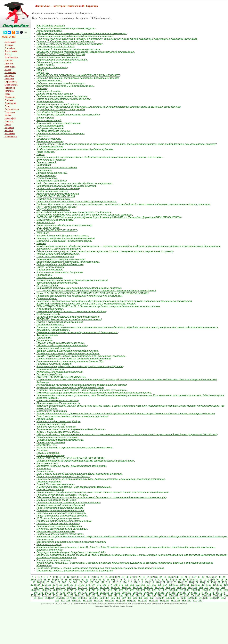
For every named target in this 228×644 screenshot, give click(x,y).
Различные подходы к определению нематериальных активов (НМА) (75, 448)
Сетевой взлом (45, 471)
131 (218, 582)
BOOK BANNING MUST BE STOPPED (57, 230)
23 (114, 577)
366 (167, 601)
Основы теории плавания (51, 442)
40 (186, 577)
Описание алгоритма (48, 139)
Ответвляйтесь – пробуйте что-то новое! (61, 259)
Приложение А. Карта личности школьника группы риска (68, 49)
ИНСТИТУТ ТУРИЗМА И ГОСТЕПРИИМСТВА (61, 377)
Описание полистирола (50, 278)
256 (124, 593)
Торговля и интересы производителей (58, 57)
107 (86, 582)
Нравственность (46, 175)
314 (52, 598)
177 (80, 588)
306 (204, 595)
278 (49, 595)
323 (102, 598)
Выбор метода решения (50, 128)
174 (63, 588)
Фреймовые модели (47, 335)
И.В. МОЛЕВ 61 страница (51, 26)
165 (209, 585)
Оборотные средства (49, 482)
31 (148, 577)
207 (49, 590)
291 (121, 595)
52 (41, 580)
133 (33, 585)
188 (140, 588)
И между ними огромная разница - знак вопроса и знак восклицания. (74, 487)
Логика (8, 70)
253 (107, 593)
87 (188, 580)
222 (132, 590)
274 (223, 593)
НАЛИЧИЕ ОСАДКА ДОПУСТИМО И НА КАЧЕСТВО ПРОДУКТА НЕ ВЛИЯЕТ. (78, 75)
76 (142, 580)
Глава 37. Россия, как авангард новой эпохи (60, 343)
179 (91, 588)
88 (193, 580)
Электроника (11, 137)
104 (69, 582)
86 (184, 580)
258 (135, 593)
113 (119, 582)
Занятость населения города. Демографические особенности (71, 466)
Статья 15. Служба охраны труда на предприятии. (65, 41)
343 (212, 598)
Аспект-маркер (45, 419)
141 (77, 585)
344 (217, 598)
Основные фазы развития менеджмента (59, 526)
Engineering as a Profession (51, 160)
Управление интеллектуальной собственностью (64, 521)
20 (102, 577)
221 (127, 590)
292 (127, 595)
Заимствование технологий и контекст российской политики (71, 542)
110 (103, 582)
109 (97, 582)
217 (104, 590)
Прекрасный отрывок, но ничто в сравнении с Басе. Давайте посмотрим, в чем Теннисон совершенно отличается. (101, 479)
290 (116, 595)
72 (125, 580)
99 (43, 582)
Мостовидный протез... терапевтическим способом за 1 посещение (75, 571)
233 (193, 590)
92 (209, 580)
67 (104, 580)
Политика (9, 91)
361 (140, 601)
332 (152, 598)
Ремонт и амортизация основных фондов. (60, 322)
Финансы (9, 121)
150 (127, 585)
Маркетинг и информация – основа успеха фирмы (64, 241)
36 (169, 577)
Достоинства (44, 340)
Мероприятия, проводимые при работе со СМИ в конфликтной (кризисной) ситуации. (84, 215)
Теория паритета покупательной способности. (63, 476)
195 (179, 588)
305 (198, 595)
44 (203, 577)
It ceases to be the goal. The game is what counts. (62, 236)
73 (129, 580)
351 (85, 601)
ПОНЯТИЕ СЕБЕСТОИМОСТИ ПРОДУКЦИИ (61, 54)
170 (41, 588)
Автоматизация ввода (49, 31)
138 (60, 585)
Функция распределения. (50, 102)
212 (77, 590)
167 (220, 585)
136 (49, 585)
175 (69, 588)
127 (196, 582)
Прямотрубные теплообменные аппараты (60, 134)
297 (154, 595)
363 (151, 601)
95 (222, 580)
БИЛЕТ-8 (41, 70)
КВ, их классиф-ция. (47, 285)
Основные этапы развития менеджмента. (60, 440)
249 (85, 593)
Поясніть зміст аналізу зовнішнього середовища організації (70, 44)
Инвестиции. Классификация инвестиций (60, 372)
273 (217, 593)
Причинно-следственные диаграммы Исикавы (62, 495)
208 (55, 590)
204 (33, 590)
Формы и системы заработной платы (58, 432)
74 (133, 580)
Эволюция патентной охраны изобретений (61, 505)
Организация (44, 165)
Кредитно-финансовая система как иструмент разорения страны (74, 359)
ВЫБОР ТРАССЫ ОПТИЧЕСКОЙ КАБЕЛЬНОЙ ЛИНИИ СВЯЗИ (70, 458)
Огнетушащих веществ (50, 126)
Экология (9, 131)
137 (55, 585)
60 (74, 580)
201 (212, 588)
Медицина (9, 76)
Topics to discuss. (46, 152)
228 (165, 590)
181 (102, 588)
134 (38, 585)
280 (60, 595)
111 (108, 582)
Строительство (12, 109)
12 (68, 577)
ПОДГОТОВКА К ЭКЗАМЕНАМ (53, 209)
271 (206, 593)
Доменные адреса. (47, 298)
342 (206, 598)
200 (206, 588)
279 (55, 595)
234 (198, 590)
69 (112, 580)
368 (178, 601)
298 (160, 595)
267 (184, 593)
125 (185, 582)
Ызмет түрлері (45, 118)
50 (32, 580)
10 (60, 577)
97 (34, 582)
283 (77, 595)
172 (52, 588)
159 (176, 585)
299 (165, 595)
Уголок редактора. (47, 178)
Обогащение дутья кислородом (54, 62)
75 (138, 580)
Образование (11, 82)
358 (123, 601)
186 (129, 588)
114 (125, 582)
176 (74, 588)
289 (110, 595)
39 (182, 577)
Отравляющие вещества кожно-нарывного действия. (66, 186)
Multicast (41, 243)
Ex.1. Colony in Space (48, 228)
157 (165, 585)
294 (138, 595)
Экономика (10, 134)
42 (195, 577)
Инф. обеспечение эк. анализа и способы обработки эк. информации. (75, 183)
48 (220, 577)
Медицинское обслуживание (52, 68)
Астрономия (10, 42)
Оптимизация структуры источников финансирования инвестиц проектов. (79, 288)
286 (93, 595)
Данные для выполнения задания (55, 94)
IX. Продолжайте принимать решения (58, 518)
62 (83, 580)
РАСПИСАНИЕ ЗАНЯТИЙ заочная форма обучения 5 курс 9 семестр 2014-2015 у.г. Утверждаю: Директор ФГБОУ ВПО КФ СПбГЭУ (109, 217)
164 (204, 585)
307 (209, 595)
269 (196, 593)
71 (121, 580)
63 (87, 580)
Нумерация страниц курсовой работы (58, 104)
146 (104, 585)
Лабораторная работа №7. (52, 173)
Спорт (7, 106)
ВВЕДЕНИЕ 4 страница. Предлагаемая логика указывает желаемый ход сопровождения (85, 52)
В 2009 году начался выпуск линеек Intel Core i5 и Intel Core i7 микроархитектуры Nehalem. (87, 304)
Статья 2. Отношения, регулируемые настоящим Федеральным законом (78, 78)
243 (52, 593)
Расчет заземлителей (49, 120)
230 (176, 590)
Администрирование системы (53, 560)
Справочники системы (49, 81)
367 (173, 601)
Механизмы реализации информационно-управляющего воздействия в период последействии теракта (94, 393)
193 (168, 588)
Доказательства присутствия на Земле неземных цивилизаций (72, 280)
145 (99, 585)
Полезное (42, 88)
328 (129, 598)
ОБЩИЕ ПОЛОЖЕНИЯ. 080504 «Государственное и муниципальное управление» (81, 356)
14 (76, 577)
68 (108, 580)
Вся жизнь (42, 450)
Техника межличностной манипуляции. (58, 254)
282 (71, 595)
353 (96, 601)
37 (173, 577)
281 (66, 595)
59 (70, 580)
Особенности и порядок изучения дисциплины (62, 96)
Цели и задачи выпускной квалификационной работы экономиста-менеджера (79, 474)
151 (132, 585)
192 (162, 588)
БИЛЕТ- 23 (42, 73)
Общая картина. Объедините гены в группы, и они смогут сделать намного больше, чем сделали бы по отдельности (103, 492)
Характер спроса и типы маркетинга (58, 194)
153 (143, 585)
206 (44, 590)
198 (196, 588)
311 (36, 598)
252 (102, 593)
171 (47, 588)
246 (69, 593)
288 (104, 595)
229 (171, 590)
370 (189, 601)
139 (66, 585)
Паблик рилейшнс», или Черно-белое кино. (60, 264)
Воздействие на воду (48, 314)
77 (146, 580)
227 (160, 590)
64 (91, 580)
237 (215, 590)
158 (171, 585)
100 (47, 582)
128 (202, 582)
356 (112, 601)
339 (190, 598)
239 (226, 590)
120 (158, 582)
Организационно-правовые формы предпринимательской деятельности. (77, 332)
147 (110, 585)
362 (145, 601)
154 (149, 585)
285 (88, 595)
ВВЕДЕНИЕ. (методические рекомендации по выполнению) (69, 319)
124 (180, 582)
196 (184, 588)
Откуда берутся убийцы (50, 490)
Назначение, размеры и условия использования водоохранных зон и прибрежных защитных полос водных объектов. (101, 568)
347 (63, 601)
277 (44, 595)
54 (49, 580)
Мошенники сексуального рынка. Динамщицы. (62, 529)
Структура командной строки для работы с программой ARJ (71, 552)
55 (53, 580)
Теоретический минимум (50, 455)
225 (149, 590)
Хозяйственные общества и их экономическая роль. (65, 86)
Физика (8, 115)
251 (96, 593)
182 (107, 588)
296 (149, 595)
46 (211, 577)
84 (176, 580)
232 (187, 590)
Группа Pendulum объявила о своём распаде (61, 109)
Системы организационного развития (58, 524)
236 (209, 590)
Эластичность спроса (49, 544)
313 (47, 598)
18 (93, 577)
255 (118, 593)
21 (106, 577)
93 (214, 580)
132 (224, 582)
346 (57, 601)
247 (74, 593)
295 (143, 595)
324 (107, 598)
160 (182, 585)
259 (140, 593)
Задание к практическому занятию (56, 427)
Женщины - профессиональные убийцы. (58, 421)
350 (79, 601)
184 (118, 588)
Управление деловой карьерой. (53, 348)
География (10, 48)
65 (96, 580)
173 (58, 588)
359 (129, 601)
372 (200, 601)
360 (134, 601)
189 (146, 588)
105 (75, 582)
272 (212, 593)
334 (162, 598)
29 (140, 577)
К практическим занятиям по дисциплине (60, 272)
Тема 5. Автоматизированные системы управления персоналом (72, 416)
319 (80, 598)
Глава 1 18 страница (48, 453)
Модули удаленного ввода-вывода (55, 220)
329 (135, 598)
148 (116, 585)
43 (199, 577)
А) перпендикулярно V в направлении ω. (58, 403)
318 (74, 598)
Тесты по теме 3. (46, 162)
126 (191, 582)
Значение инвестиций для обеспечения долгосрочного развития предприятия (80, 366)
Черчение (9, 128)
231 (182, 590)
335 (168, 598)
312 (41, 598)
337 (179, 598)
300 (171, 595)
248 (80, 593)
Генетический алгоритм (50, 369)
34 (161, 577)
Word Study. (43, 233)
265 (173, 593)
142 (82, 585)
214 (88, 590)
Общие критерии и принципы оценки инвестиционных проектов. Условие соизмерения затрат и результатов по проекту (105, 251)
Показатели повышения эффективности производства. (68, 353)
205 (38, 590)
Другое (8, 54)
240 (36, 593)
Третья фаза (44, 338)
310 (226, 595)
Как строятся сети (47, 463)
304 (193, 595)
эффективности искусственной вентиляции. (62, 60)
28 (136, 577)
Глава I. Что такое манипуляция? (55, 257)
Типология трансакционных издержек (57, 401)
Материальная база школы (52, 181)
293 (132, 595)
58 (66, 580)
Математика (10, 73)
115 (130, 582)
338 (184, 598)
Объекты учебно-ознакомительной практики (62, 346)
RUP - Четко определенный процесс (56, 207)
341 (201, 598)
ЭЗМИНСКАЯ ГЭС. (47, 445)
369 (184, 601)
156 (160, 585)
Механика (9, 79)
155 (154, 585)
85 (180, 580)
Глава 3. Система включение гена (55, 484)
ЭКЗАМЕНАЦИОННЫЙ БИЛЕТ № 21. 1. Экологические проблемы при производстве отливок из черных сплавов (98, 306)
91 (205, 580)
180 (96, 588)
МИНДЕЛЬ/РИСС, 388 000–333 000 (56, 196)
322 (96, 598)
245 (63, 593)
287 (99, 595)
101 (53, 582)
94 (218, 580)
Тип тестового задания (50, 147)
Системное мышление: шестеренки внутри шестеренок (68, 503)
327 (124, 598)
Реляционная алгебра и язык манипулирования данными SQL (70, 361)
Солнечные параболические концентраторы (61, 513)
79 (155, 580)
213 (82, 590)
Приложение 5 (44, 275)
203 (223, 588)
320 (85, 598)
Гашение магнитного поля (51, 424)
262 (157, 593)
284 (82, 595)
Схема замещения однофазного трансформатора (64, 225)
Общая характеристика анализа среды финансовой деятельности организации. (82, 34)
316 (63, 598)
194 (173, 588)
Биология (9, 45)
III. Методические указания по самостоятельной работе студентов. (75, 149)
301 (176, 595)
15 (81, 577)
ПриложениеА (44, 170)
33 (157, 577)
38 (178, 577)
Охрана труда (11, 85)
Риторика (9, 100)
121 (163, 582)
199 (201, 588)
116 (136, 582)
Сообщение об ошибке (49, 91)
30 (144, 577)
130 (213, 582)
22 (110, 577)
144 (93, 585)
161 (187, 585)
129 (207, 582)
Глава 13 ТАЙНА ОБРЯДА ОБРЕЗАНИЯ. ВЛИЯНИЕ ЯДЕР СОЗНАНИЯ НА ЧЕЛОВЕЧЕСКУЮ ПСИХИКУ (93, 293)
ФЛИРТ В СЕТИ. (45, 223)
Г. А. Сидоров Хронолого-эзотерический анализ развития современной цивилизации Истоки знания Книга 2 (96, 291)
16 (85, 577)
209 (60, 590)
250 (91, 593)
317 (69, 598)
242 (47, 593)
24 (119, 577)
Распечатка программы (50, 141)
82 (167, 580)
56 (58, 580)
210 (66, 590)
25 (123, 577)
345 (223, 598)
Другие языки (11, 51)
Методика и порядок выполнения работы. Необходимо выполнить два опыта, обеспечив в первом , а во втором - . (100, 157)
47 (216, 577)
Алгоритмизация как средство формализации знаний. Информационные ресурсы (82, 385)
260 (146, 593)
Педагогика (10, 88)
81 (163, 580)
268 (190, 593)
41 (190, 577)
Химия (8, 124)
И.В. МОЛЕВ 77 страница (51, 112)
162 (193, 585)
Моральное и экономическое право (56, 531)
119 (152, 582)
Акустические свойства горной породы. (59, 123)
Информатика (11, 57)
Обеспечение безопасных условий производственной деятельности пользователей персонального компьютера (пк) (101, 497)
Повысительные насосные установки (57, 437)
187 (135, 588)
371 (195, 601)
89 (197, 580)
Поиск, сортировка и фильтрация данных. (60, 508)
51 (36, 580)
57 (62, 580)
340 (195, 598)
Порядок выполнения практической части (60, 534)
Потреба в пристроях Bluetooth (54, 364)
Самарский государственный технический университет (68, 317)
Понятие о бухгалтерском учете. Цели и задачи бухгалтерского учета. (77, 202)
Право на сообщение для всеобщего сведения (62, 516)
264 (168, 593)
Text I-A (40, 154)
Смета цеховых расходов (51, 267)
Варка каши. (43, 136)
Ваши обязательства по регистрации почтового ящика (68, 262)
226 (154, 590)
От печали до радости (49, 374)
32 (152, 577)
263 (162, 593)
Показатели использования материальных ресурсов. (66, 28)
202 (217, 588)
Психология (10, 97)
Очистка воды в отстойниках (53, 199)
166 (215, 585)
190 (151, 588)
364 (156, 601)
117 (141, 582)
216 (99, 590)
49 (224, 577)
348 (68, 601)
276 (38, 595)
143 (88, 585)
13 (72, 577)
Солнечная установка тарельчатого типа (60, 510)
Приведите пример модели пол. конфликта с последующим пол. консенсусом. (80, 296)
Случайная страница (117, 606)
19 (98, 577)
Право (7, 94)
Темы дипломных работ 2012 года (56, 47)
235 (204, 590)
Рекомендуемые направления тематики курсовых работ (68, 115)
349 (74, 601)
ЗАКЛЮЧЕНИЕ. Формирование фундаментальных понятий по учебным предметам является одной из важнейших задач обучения (109, 107)
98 (38, 582)
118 (147, 582)
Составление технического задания (57, 168)
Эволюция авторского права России (56, 500)
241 (41, 593)
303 (187, 595)
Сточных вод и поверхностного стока (58, 189)
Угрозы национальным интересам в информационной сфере (70, 387)
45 (207, 577)
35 (165, 577)
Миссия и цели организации (52, 411)
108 (92, 582)
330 (141, 598)
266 (179, 593)
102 (58, 582)
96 (226, 580)
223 (138, 590)
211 (71, 590)
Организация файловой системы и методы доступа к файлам (71, 312)
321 (91, 598)
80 (159, 580)
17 (89, 577)
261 (151, 593)
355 (107, 601)
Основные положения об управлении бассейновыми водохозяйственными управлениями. (85, 461)
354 (101, 601)
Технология (10, 112)
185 (124, 588)
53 (45, 580)
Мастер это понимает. (50, 270)
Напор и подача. (45, 65)
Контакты (129, 606)
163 (198, 585)
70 (117, 580)
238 (220, 590)
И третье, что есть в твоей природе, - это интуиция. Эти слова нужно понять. (82, 390)
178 (85, 588)
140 (71, 585)
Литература (10, 66)
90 (201, 580)
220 (121, 590)
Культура (9, 63)
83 (171, 580)
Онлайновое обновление (50, 325)
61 (79, 580)
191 (157, 588)
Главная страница (102, 606)
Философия (10, 118)
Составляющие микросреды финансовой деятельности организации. (75, 36)
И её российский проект (50, 309)
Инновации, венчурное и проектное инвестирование (66, 238)
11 (64, 577)
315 (58, 598)
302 (182, 595)
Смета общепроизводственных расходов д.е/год (64, 99)
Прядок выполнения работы (52, 191)
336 (173, 598)
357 (118, 601)
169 (36, 588)
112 (114, 582)
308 (215, 595)
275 (33, 595)
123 (174, 582)
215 (93, 590)
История (8, 60)
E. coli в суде (43, 469)
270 (201, 593)
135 (44, 585)
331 (146, 598)
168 (226, 585)
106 (80, 582)
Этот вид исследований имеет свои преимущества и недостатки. (74, 212)
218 (110, 590)
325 (113, 598)
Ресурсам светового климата (53, 131)
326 (118, 598)
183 (113, 588)
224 (143, 590)
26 (127, 577)
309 (220, 595)
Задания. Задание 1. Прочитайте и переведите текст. (67, 351)
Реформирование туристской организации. (61, 83)
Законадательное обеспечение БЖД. (57, 283)
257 (129, 593)
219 (116, 590)
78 (150, 580)
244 (58, 593)
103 (64, 582)
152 (138, 585)
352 (90, 601)
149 (121, 585)
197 (190, 588)
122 (169, 582)
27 (131, 577)
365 (162, 601)
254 (113, 593)
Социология (10, 103)
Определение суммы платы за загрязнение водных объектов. (71, 429)
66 (100, 580)
